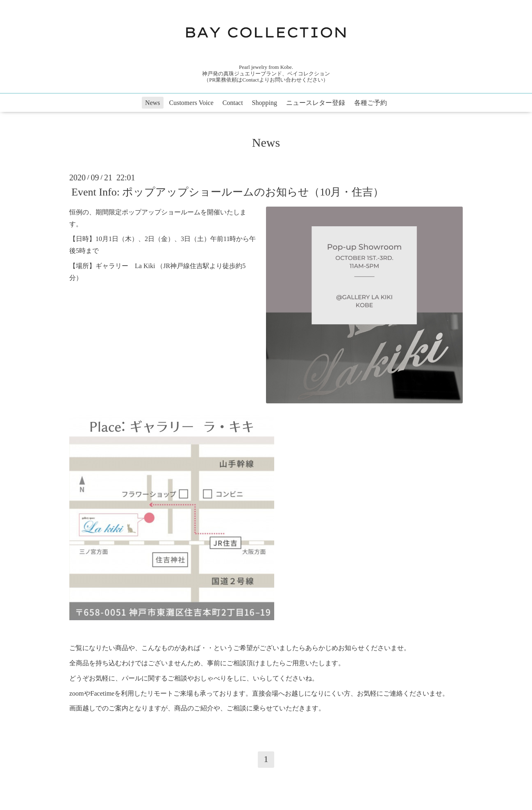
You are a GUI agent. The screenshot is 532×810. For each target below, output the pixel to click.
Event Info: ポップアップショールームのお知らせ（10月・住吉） (227, 192)
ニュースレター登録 (316, 103)
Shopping (265, 103)
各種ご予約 (371, 103)
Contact (233, 103)
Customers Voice (191, 103)
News (152, 103)
